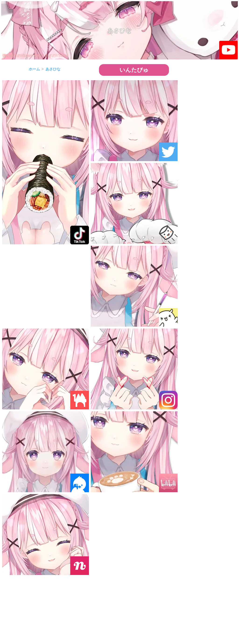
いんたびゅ (134, 70)
